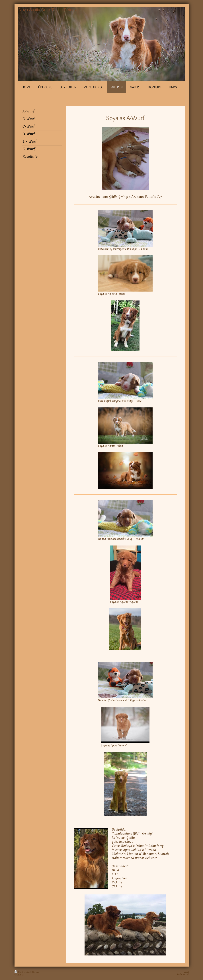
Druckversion (22, 972)
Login (186, 971)
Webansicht (183, 974)
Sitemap (35, 972)
